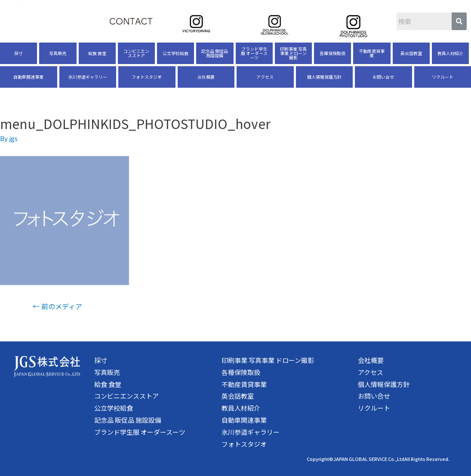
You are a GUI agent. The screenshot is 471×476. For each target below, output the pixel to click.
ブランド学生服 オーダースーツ (254, 53)
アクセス (265, 77)
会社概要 (206, 77)
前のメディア (57, 306)
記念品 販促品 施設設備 (215, 53)
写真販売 (58, 53)
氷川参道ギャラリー (88, 77)
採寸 (18, 53)
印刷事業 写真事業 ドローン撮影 (293, 53)
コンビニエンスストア (136, 53)
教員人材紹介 (450, 53)
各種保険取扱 (332, 53)
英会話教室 (411, 53)
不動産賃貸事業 (372, 53)
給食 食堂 (97, 53)
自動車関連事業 (28, 77)
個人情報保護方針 (324, 77)
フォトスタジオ (147, 77)
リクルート (443, 77)
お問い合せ (383, 77)
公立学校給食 (175, 53)
